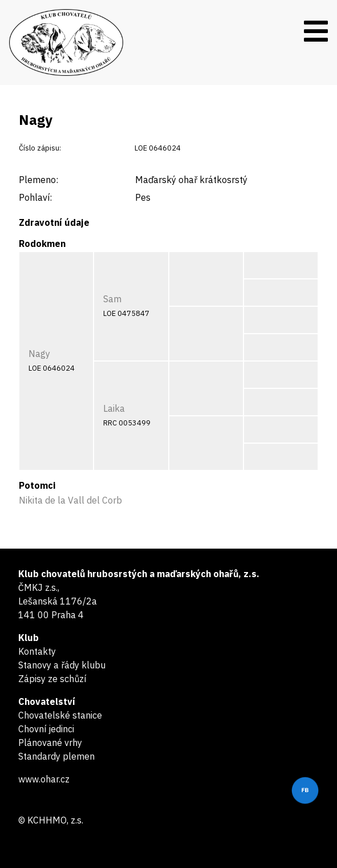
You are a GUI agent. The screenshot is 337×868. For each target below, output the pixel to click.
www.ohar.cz (44, 779)
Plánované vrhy (50, 743)
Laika (114, 408)
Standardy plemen (56, 756)
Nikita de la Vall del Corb (70, 500)
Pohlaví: (35, 197)
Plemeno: (38, 180)
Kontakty (37, 651)
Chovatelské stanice (60, 715)
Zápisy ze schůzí (52, 679)
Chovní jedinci (46, 729)
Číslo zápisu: (40, 148)
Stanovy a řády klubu (62, 665)
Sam (112, 299)
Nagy (39, 354)
